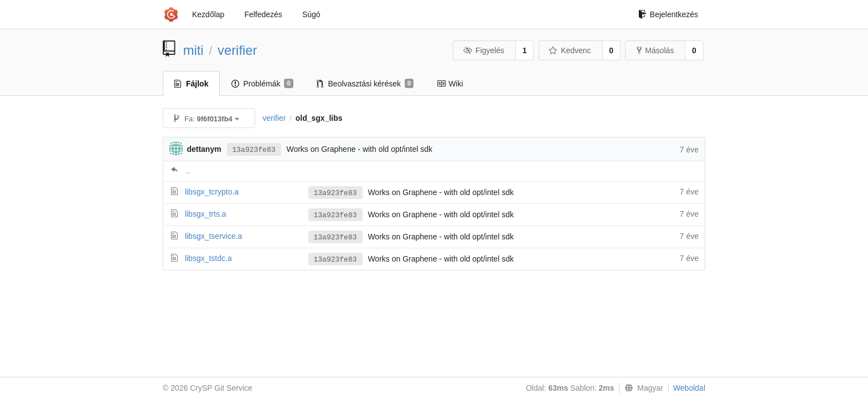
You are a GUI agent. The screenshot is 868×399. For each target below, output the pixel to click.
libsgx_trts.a (206, 214)
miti (193, 50)
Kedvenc (570, 50)
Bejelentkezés (668, 14)
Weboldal (689, 388)
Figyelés (484, 50)
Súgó (311, 14)
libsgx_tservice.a (214, 236)
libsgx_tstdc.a (208, 258)
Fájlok (191, 84)
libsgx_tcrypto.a (212, 192)
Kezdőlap (208, 14)
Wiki (450, 84)
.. (188, 171)
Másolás (655, 50)
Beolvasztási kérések (365, 84)
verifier (237, 50)
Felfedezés (263, 14)
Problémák (262, 84)
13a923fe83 (254, 150)
